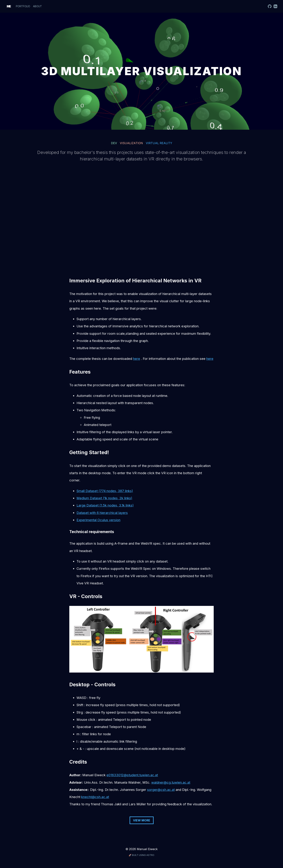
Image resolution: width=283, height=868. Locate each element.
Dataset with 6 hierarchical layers (102, 513)
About (37, 6)
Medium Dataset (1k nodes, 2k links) (104, 498)
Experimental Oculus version (98, 520)
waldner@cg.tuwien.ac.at (171, 782)
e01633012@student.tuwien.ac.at (132, 775)
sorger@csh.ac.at (161, 790)
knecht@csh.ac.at (95, 797)
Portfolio (23, 6)
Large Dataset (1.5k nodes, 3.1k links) (105, 505)
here (137, 359)
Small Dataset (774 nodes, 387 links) (105, 491)
